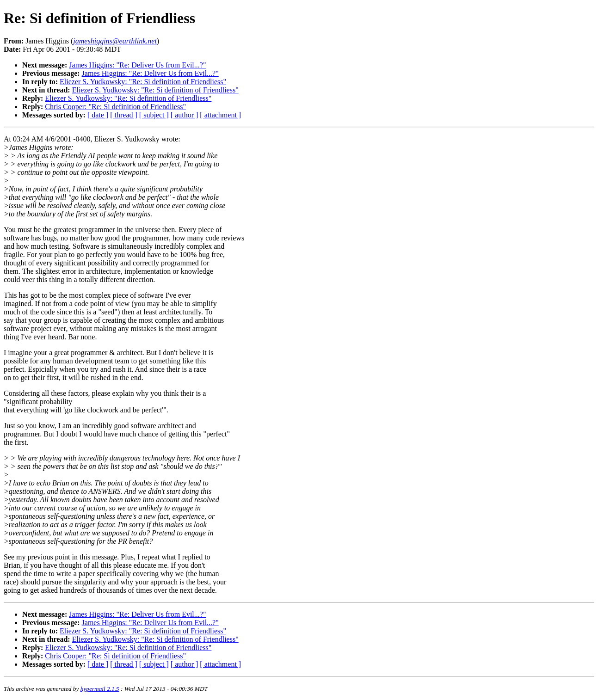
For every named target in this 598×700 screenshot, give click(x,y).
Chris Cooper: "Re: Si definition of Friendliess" (115, 107)
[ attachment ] (220, 115)
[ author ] (185, 115)
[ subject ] (154, 115)
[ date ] (98, 115)
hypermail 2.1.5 (100, 689)
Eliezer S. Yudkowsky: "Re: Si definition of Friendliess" (143, 82)
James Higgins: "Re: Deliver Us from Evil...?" (137, 65)
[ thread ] (124, 115)
